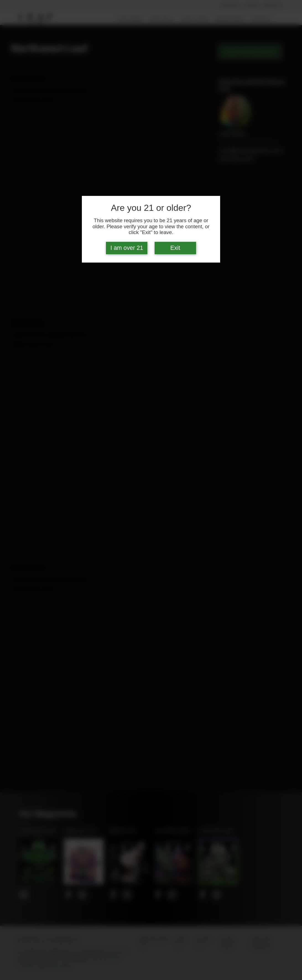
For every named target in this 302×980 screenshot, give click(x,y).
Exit (175, 248)
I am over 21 (127, 248)
